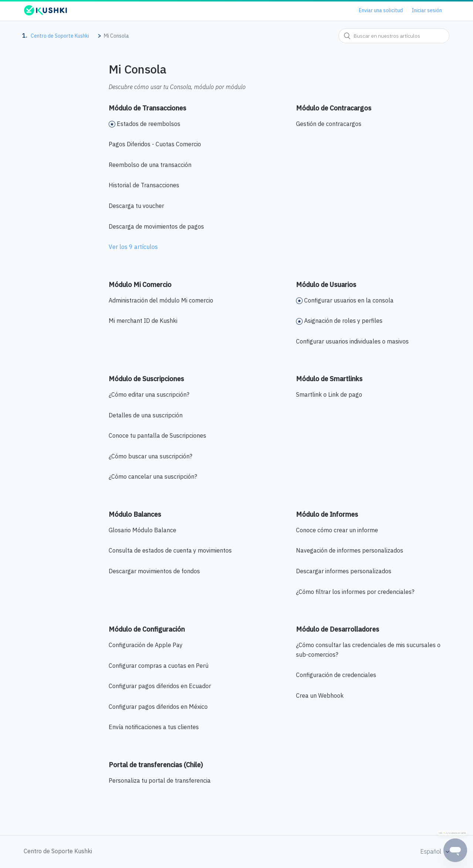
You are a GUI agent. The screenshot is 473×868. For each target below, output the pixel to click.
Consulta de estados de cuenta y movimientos (170, 550)
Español (431, 851)
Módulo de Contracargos (334, 108)
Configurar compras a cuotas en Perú (159, 666)
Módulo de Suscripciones (146, 379)
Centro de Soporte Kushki (60, 36)
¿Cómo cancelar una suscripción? (153, 476)
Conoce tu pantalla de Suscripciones (157, 435)
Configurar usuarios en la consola (349, 300)
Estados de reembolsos (149, 124)
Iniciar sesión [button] (427, 10)
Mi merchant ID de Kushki (143, 321)
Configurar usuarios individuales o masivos (352, 341)
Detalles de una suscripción (146, 415)
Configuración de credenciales (336, 675)
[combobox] (394, 36)
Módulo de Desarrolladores (338, 629)
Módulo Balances (135, 514)
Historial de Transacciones (144, 185)
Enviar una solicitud (381, 10)
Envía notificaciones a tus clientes (154, 727)
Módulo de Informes (327, 514)
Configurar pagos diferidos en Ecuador (160, 686)
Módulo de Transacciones (147, 108)
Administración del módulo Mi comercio (161, 300)
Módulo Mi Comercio (140, 285)
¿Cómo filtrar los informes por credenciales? (355, 592)
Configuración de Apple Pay (146, 645)
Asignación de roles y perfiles (343, 321)
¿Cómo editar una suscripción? (149, 394)
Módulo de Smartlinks (329, 379)
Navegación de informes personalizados (350, 550)
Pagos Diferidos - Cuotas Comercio (155, 144)
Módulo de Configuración (147, 629)
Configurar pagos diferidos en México (158, 707)
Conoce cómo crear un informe (337, 530)
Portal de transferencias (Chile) (156, 765)
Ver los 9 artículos (133, 247)
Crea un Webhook (320, 696)
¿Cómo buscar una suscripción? (150, 456)
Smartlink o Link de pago (329, 394)
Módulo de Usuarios (326, 285)
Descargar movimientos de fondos (154, 571)
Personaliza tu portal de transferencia (160, 780)
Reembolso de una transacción (150, 165)
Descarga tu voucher (136, 206)
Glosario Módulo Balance (142, 530)
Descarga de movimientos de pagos (156, 226)
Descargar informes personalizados (344, 571)
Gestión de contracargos (329, 124)
